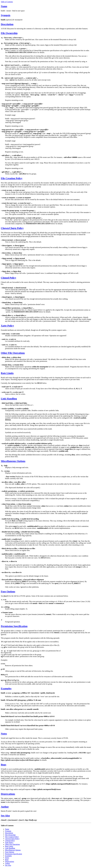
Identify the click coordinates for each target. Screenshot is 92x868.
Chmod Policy (9, 278)
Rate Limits (7, 373)
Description (7, 24)
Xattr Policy (7, 326)
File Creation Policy (12, 178)
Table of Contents (7, 2)
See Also (5, 816)
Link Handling (9, 399)
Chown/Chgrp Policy (12, 228)
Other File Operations (13, 353)
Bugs (4, 765)
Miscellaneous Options (13, 461)
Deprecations (8, 794)
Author (5, 807)
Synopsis (6, 15)
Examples (6, 688)
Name (4, 6)
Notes (4, 734)
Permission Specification (14, 626)
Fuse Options (8, 591)
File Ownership (9, 33)
